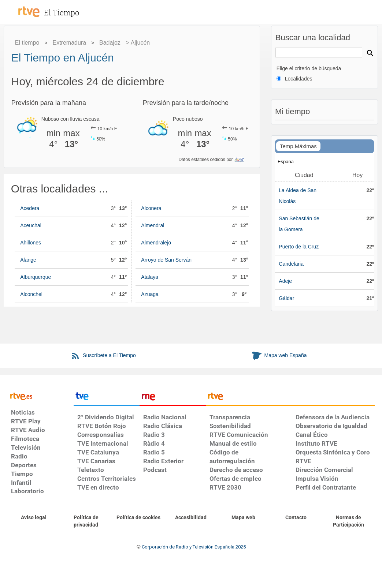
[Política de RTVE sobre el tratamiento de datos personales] (86, 521)
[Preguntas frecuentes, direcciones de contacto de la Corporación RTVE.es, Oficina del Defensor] (296, 518)
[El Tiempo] (70, 9)
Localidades (299, 79)
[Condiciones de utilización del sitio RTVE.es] (34, 518)
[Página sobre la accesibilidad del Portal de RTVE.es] (191, 518)
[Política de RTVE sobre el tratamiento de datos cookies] (139, 518)
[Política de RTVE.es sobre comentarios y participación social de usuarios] (348, 521)
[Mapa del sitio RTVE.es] (243, 518)
